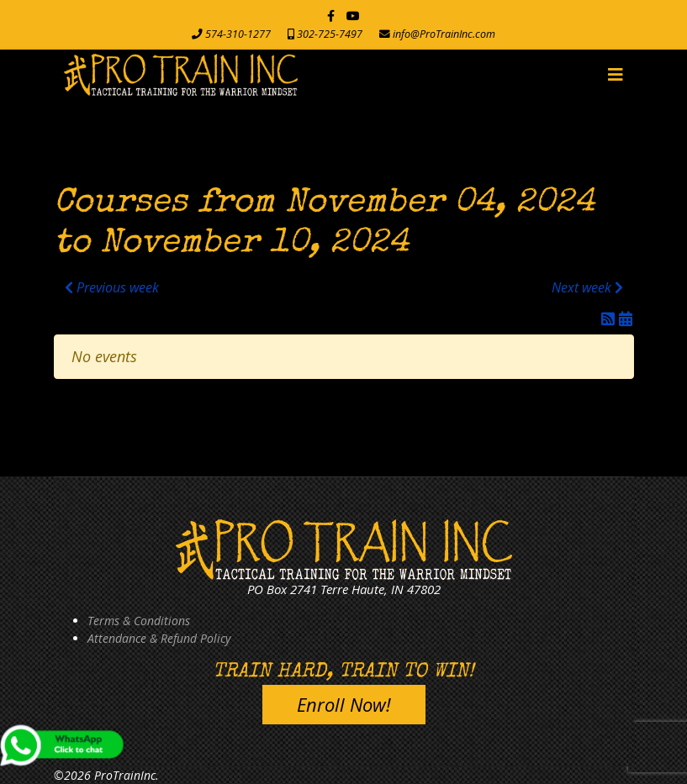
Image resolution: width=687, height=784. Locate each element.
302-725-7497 (330, 34)
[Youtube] (353, 16)
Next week (587, 287)
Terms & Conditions (139, 621)
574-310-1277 (238, 34)
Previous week (112, 287)
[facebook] (331, 16)
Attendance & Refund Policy (159, 638)
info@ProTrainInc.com (444, 34)
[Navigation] (616, 75)
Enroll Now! (344, 704)
